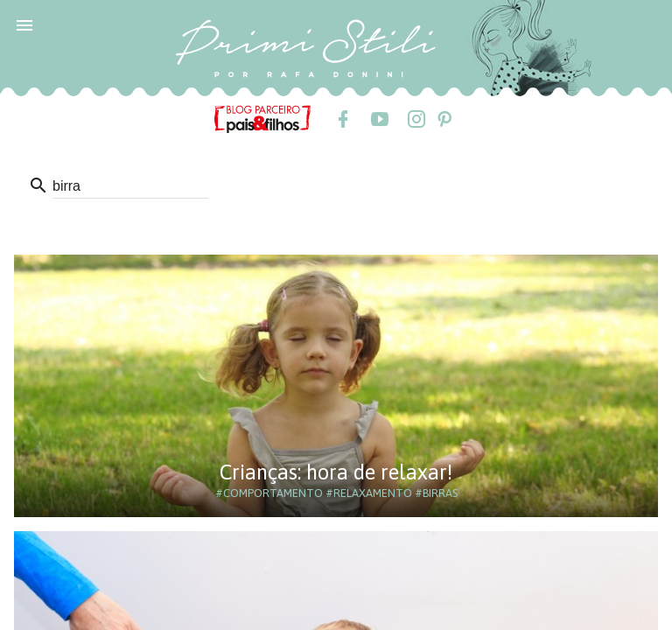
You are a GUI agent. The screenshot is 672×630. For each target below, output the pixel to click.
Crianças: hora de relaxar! (336, 472)
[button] (24, 24)
